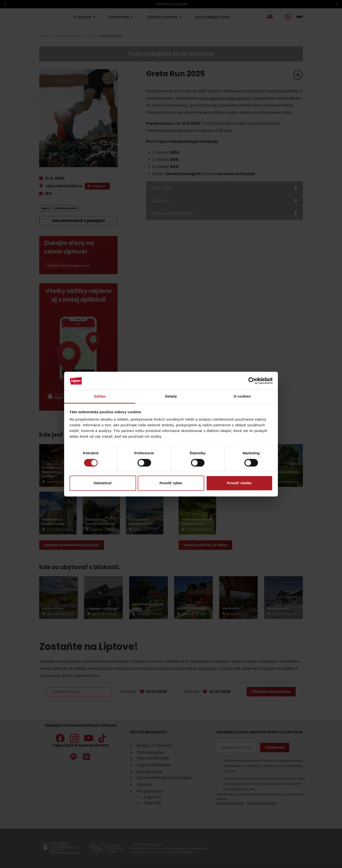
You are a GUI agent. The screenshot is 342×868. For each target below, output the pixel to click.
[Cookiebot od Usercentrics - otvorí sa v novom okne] (252, 381)
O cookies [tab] (242, 396)
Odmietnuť (103, 483)
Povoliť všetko (239, 483)
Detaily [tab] (171, 396)
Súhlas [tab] (100, 396)
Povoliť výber (171, 483)
